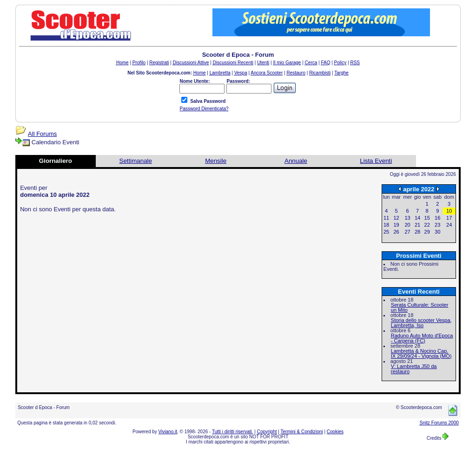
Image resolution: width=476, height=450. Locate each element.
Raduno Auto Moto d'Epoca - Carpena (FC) (422, 338)
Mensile (216, 161)
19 (396, 225)
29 (427, 232)
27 (408, 232)
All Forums (42, 134)
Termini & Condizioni (302, 432)
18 (386, 225)
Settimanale (136, 161)
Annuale (296, 161)
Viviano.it (168, 432)
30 (437, 232)
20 (408, 225)
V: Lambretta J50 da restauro (414, 369)
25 (386, 232)
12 (396, 218)
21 (417, 225)
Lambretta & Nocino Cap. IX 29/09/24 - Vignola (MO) (421, 353)
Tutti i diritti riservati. (233, 432)
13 (408, 218)
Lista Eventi (376, 161)
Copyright (267, 432)
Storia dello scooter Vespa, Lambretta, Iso (421, 323)
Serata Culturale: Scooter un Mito (420, 307)
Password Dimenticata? (204, 109)
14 (417, 218)
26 (396, 232)
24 (449, 225)
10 (449, 211)
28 (417, 232)
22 (427, 225)
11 (386, 218)
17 (449, 218)
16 (437, 218)
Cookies (335, 432)
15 (427, 218)
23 (437, 225)
